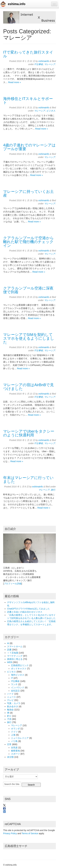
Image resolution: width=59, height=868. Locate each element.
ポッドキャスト (19, 669)
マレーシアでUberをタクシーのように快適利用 (29, 433)
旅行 (53, 490)
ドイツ (14, 732)
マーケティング (15, 656)
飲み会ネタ (13, 706)
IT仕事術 (39, 64)
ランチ (14, 684)
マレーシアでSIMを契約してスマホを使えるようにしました (29, 338)
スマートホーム (15, 646)
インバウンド (18, 687)
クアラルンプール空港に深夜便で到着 (28, 290)
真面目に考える (15, 659)
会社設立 (15, 691)
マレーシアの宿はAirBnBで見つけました (28, 387)
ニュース (11, 697)
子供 (9, 719)
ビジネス (51, 111)
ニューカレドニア (20, 738)
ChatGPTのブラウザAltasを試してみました (28, 609)
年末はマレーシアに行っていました (28, 480)
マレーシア (50, 64)
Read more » (15, 82)
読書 (9, 650)
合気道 (14, 747)
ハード (10, 694)
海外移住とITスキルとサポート (28, 101)
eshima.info (17, 4)
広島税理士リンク (20, 665)
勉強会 (10, 710)
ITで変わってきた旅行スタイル (28, 54)
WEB (10, 662)
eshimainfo (44, 61)
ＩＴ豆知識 (13, 653)
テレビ (10, 700)
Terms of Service (30, 833)
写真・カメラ (14, 703)
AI (8, 643)
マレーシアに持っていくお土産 (28, 193)
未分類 (10, 757)
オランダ (15, 729)
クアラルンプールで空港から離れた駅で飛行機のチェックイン (28, 242)
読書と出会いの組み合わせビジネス (25, 612)
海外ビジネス (18, 675)
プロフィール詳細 (13, 584)
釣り (9, 716)
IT (12, 678)
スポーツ (15, 754)
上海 (13, 735)
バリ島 (14, 741)
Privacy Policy (10, 833)
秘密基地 (15, 751)
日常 (9, 744)
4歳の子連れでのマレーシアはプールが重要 (29, 147)
